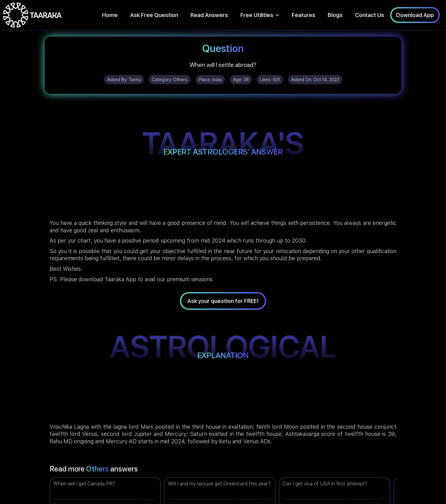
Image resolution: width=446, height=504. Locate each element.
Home (110, 15)
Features (304, 15)
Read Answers (209, 15)
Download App (415, 15)
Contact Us (369, 15)
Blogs (335, 15)
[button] (260, 15)
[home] (32, 15)
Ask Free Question (154, 15)
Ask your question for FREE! (223, 301)
